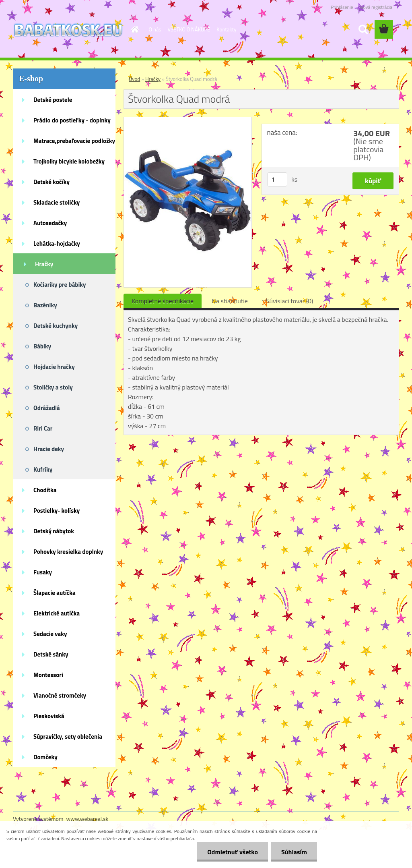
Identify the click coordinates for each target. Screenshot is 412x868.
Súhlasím (294, 852)
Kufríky (43, 469)
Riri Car (43, 428)
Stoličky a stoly (53, 387)
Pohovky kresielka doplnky (68, 552)
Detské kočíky (51, 182)
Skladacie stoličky (57, 202)
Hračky (44, 264)
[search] (363, 29)
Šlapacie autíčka (55, 593)
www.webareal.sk (88, 819)
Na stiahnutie (230, 301)
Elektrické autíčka (57, 613)
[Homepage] (134, 29)
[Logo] (68, 30)
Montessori (48, 675)
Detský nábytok (54, 531)
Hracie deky (49, 449)
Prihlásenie (342, 7)
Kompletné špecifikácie (163, 301)
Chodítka (45, 490)
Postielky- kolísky (57, 511)
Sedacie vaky (50, 634)
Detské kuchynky (56, 326)
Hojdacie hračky (54, 367)
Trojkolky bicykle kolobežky (69, 161)
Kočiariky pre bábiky (60, 285)
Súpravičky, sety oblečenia (68, 736)
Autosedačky (50, 223)
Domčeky (45, 757)
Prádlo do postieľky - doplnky (72, 120)
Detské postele (53, 100)
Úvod (134, 79)
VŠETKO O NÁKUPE (189, 29)
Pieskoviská (49, 716)
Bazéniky (45, 305)
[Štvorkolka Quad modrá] (188, 120)
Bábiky (42, 346)
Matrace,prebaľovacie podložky (74, 141)
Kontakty (226, 29)
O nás (155, 29)
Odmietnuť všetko (233, 852)
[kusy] (277, 179)
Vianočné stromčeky (60, 695)
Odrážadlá (47, 408)
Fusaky (43, 572)
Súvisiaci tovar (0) (289, 301)
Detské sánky (51, 654)
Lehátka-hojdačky (57, 243)
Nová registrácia (376, 7)
